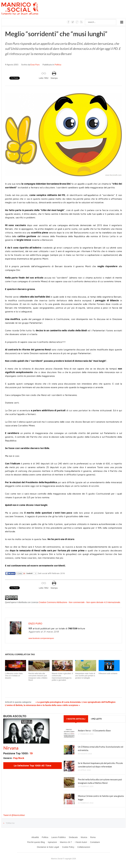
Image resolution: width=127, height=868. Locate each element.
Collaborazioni (84, 847)
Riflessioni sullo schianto (108, 674)
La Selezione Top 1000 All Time (33, 766)
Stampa (54, 78)
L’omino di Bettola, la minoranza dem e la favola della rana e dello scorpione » (42, 705)
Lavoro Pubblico (58, 837)
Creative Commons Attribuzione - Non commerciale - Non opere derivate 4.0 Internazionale (79, 602)
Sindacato (73, 837)
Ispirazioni (52, 842)
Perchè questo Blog (36, 842)
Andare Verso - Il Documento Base (94, 730)
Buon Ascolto (15, 716)
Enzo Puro (35, 65)
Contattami (95, 842)
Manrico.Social (26, 9)
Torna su (10, 823)
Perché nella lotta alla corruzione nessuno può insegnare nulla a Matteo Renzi (38, 677)
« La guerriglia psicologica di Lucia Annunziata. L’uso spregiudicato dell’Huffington (76, 702)
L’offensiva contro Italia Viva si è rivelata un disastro (14, 676)
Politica (58, 65)
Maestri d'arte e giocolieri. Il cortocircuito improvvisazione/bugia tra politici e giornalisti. (62, 677)
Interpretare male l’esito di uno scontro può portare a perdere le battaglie (85, 676)
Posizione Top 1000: (18, 753)
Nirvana (11, 748)
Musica (84, 837)
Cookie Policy (68, 847)
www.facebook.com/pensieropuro (41, 638)
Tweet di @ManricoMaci (14, 815)
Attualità (35, 837)
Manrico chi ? (66, 842)
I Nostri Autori (81, 842)
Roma (93, 837)
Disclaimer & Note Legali (48, 847)
